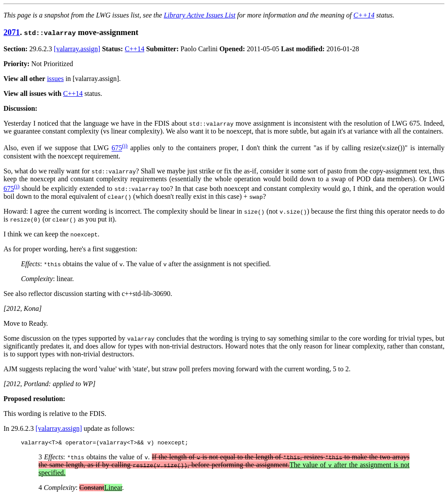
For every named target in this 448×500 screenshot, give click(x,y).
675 (117, 148)
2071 (12, 32)
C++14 (364, 15)
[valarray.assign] (77, 49)
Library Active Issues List (199, 15)
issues (55, 79)
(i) (125, 146)
